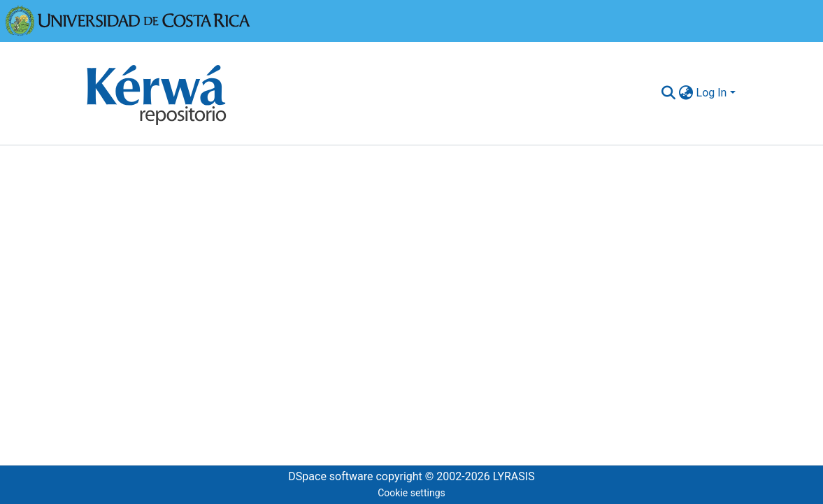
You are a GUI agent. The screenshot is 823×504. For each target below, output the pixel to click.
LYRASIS (514, 476)
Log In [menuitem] (712, 93)
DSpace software (330, 476)
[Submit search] (669, 93)
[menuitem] (686, 93)
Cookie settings (411, 493)
